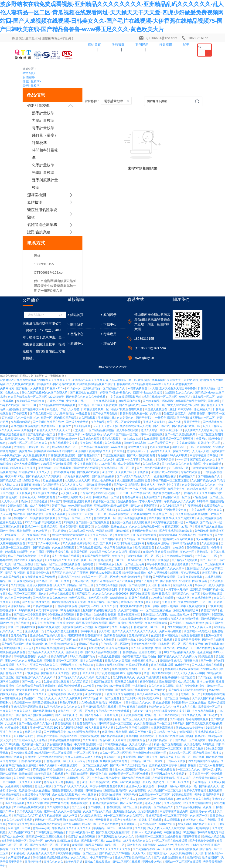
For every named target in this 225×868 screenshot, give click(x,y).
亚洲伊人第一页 (35, 631)
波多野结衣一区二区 (203, 418)
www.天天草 (114, 841)
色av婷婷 (215, 690)
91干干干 (203, 501)
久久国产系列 (51, 485)
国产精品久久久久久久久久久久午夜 (108, 849)
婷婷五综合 (190, 820)
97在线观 (199, 757)
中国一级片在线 (165, 648)
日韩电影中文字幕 (47, 736)
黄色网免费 (201, 531)
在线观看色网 (154, 510)
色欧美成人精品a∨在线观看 (182, 669)
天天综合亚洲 (39, 501)
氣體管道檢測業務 (42, 225)
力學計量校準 (43, 120)
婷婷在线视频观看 (162, 665)
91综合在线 (87, 493)
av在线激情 (34, 778)
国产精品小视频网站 (189, 807)
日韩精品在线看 (194, 749)
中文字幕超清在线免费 (174, 811)
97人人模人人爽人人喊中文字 (167, 828)
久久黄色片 (122, 535)
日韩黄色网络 (80, 552)
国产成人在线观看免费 (141, 455)
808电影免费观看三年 (30, 669)
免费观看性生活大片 (145, 661)
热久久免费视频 (160, 447)
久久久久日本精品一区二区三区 (74, 585)
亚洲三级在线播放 (127, 682)
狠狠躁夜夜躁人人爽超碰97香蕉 (179, 619)
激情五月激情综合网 (186, 610)
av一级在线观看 (121, 686)
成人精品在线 (187, 682)
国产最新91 (177, 623)
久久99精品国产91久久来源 (62, 560)
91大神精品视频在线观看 (29, 807)
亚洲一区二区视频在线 (96, 782)
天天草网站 (120, 740)
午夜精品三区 (171, 527)
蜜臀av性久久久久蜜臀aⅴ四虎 (24, 661)
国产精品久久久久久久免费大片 (178, 656)
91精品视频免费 (145, 548)
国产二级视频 (9, 774)
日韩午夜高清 (88, 631)
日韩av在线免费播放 (98, 862)
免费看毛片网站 (132, 497)
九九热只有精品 (64, 414)
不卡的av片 (74, 388)
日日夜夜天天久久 (131, 589)
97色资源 (8, 418)
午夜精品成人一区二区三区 (118, 468)
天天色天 (28, 648)
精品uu (25, 501)
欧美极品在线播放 (132, 602)
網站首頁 (29, 73)
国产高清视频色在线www (62, 439)
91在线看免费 (47, 497)
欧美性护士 (104, 677)
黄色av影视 (41, 531)
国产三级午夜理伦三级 (69, 715)
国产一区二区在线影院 (102, 510)
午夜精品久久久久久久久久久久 (72, 828)
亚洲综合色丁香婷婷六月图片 (48, 636)
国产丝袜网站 (72, 824)
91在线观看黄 (63, 468)
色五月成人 (129, 799)
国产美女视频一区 (41, 414)
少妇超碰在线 (58, 694)
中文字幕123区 (15, 476)
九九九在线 (189, 707)
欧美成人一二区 (57, 409)
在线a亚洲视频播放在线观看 (100, 619)
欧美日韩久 (151, 619)
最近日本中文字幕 (181, 409)
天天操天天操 (104, 820)
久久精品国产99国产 (21, 832)
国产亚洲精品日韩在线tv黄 (176, 531)
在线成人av (13, 393)
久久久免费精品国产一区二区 (153, 723)
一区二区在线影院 (200, 447)
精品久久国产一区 (19, 770)
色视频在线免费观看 (62, 615)
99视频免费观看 (182, 795)
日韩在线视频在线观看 (62, 455)
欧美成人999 (152, 698)
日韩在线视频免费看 (99, 485)
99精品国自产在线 (130, 401)
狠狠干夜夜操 (192, 837)
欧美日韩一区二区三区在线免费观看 (159, 837)
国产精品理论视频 (113, 736)
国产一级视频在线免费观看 (126, 623)
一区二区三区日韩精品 (176, 698)
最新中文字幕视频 (195, 791)
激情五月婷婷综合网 (105, 589)
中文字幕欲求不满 (86, 464)
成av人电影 (175, 422)
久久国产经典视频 (149, 677)
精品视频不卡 (170, 694)
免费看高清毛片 (87, 723)
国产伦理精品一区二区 (42, 434)
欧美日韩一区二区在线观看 (162, 715)
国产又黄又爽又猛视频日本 (113, 832)
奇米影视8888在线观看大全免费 (108, 761)
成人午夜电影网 (40, 506)
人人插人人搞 (10, 485)
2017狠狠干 (57, 397)
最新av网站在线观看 (86, 468)
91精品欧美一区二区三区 (155, 795)
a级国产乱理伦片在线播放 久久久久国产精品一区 (82, 535)
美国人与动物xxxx (148, 694)
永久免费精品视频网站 (66, 795)
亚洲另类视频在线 (103, 489)
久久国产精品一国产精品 (104, 602)
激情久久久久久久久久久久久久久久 (135, 631)
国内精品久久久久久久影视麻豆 (182, 464)
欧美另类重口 (129, 824)
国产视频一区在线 (93, 841)
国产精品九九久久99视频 (115, 853)
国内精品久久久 (209, 786)
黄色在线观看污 (65, 723)
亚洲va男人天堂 (138, 447)
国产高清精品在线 (144, 849)
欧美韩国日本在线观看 (140, 736)
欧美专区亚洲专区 (129, 615)
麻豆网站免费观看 (70, 686)
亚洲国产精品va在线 (145, 531)
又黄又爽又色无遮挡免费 (62, 631)
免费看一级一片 (191, 694)
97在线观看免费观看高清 (84, 732)
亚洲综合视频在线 (118, 648)
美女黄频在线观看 (91, 443)
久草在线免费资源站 (90, 548)
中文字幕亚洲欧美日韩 (31, 690)
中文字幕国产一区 (198, 774)
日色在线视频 (162, 703)
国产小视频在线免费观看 (16, 531)
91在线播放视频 (53, 481)
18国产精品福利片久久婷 (180, 652)
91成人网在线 (81, 581)
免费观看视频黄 (90, 736)
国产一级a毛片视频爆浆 (152, 468)
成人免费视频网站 (129, 464)
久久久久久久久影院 (162, 686)
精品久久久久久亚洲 (23, 468)
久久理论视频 (87, 418)
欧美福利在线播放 (135, 573)
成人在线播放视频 (74, 510)
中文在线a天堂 (213, 464)
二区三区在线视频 (114, 455)
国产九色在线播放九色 (36, 602)
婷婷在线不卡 (9, 610)
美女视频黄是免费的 (125, 669)
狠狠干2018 (179, 447)
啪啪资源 (135, 552)
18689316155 (198, 38)
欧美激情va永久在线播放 (35, 791)
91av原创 (119, 451)
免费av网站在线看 (171, 631)
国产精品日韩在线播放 (208, 753)
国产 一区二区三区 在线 (64, 640)
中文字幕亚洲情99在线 (204, 455)
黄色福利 (163, 455)
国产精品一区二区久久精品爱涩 (98, 405)
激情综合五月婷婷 (116, 791)
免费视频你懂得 (131, 577)
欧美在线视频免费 (49, 627)
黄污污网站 (130, 795)
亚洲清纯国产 (152, 497)
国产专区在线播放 (142, 648)
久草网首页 (111, 715)
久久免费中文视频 (58, 807)
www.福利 (183, 460)
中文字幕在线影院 (185, 443)
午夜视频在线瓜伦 (39, 535)
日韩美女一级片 (142, 711)
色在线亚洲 (90, 795)
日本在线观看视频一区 (95, 409)
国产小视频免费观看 (202, 841)
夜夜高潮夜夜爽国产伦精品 (39, 577)
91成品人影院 (214, 577)
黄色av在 (105, 740)
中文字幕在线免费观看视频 (107, 786)
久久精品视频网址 (28, 799)
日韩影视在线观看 (151, 820)
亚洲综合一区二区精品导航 (52, 820)
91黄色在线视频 (71, 610)
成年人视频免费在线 (193, 606)
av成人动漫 (185, 824)
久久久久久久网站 (31, 782)
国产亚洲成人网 (132, 698)
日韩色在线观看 (139, 598)
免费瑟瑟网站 (32, 481)
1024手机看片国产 (160, 443)
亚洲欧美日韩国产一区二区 (44, 510)
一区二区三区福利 (33, 719)
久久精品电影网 (202, 598)
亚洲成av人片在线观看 (140, 786)
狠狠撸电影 (192, 661)
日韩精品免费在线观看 (104, 803)
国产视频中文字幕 (33, 409)
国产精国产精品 (112, 539)
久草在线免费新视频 (186, 849)
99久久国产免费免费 (18, 598)
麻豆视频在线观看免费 (25, 426)
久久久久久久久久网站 (80, 770)
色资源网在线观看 (102, 682)
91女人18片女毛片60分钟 (183, 405)
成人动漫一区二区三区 (22, 594)
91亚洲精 (189, 832)
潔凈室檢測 (37, 195)
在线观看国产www (83, 690)
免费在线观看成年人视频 (136, 426)
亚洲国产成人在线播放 (209, 527)
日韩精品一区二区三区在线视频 (46, 837)
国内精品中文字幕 (165, 732)
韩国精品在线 (173, 832)
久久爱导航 (130, 757)
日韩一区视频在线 (152, 434)
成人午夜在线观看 (128, 430)
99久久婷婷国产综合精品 (203, 761)
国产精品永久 (36, 514)
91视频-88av (180, 703)
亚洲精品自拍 (69, 665)
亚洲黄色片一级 (163, 514)
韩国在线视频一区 (105, 518)
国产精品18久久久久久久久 (71, 786)
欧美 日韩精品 (162, 594)
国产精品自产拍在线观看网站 (35, 715)
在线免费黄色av (128, 501)
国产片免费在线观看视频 (169, 858)
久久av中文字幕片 (49, 543)
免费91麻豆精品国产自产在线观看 (113, 581)
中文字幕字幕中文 (102, 858)
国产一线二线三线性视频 (180, 434)
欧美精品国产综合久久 (31, 401)
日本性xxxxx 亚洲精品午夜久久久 (130, 770)
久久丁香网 (37, 552)
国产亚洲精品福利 (104, 476)
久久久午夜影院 (51, 619)
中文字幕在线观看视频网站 (125, 397)
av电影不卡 (183, 665)
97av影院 (102, 770)
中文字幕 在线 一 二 (79, 401)
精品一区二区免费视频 (168, 744)
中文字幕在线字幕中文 (106, 778)
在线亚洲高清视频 (162, 728)
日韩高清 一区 (216, 414)
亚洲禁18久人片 (183, 585)
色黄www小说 (42, 828)
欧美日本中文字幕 (47, 610)
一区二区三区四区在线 (128, 560)
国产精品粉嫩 (42, 548)
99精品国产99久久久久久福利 (109, 552)
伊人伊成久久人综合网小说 (202, 430)
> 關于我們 (75, 324)
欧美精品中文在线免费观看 (113, 711)
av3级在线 (192, 522)
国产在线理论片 (159, 853)
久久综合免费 (66, 623)
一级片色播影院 (165, 418)
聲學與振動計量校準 (45, 184)
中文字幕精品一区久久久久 (206, 510)
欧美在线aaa (119, 527)
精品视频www (22, 703)
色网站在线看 (105, 531)
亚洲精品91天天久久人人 (35, 472)
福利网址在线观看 (12, 757)
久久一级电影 (24, 418)
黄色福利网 (12, 786)
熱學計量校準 (43, 113)
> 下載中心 (108, 324)
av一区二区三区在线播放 (156, 610)
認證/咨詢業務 (39, 232)
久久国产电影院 (24, 736)
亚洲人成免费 (17, 510)
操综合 (4, 849)
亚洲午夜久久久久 (12, 732)
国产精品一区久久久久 (33, 694)
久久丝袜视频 (113, 443)
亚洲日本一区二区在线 (60, 589)
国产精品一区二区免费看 (191, 740)
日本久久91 (87, 673)
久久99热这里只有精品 (93, 703)
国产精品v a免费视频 (185, 560)
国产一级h (207, 661)
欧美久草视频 (68, 703)
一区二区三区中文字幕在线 (134, 493)
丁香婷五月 (21, 414)
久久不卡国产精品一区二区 (121, 434)
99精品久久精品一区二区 (203, 489)
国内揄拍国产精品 (66, 418)
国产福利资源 (169, 581)
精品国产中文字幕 (127, 489)
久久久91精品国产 (172, 506)
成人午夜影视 (208, 820)
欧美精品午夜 (154, 832)
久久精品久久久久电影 (42, 853)
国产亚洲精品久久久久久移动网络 (38, 539)
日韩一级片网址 (212, 770)
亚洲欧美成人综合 (12, 522)
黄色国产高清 (210, 610)
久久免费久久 (126, 418)
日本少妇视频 (206, 682)
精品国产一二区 (34, 698)
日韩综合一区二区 (210, 443)
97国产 (32, 543)
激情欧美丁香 (75, 652)
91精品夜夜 (18, 853)
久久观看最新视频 (35, 455)
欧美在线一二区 (15, 535)
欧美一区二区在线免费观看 (124, 422)
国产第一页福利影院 (126, 485)
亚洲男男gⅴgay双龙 (203, 811)
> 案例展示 (108, 315)
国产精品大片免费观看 (31, 388)
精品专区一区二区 (104, 501)
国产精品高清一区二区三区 (165, 749)
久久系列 (44, 556)
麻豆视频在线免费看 (115, 732)
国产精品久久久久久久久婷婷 (76, 677)
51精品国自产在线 (82, 820)
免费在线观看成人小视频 (78, 627)
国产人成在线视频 (132, 803)
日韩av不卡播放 (176, 761)
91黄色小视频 (56, 401)
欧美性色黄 (207, 656)
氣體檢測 (35, 202)
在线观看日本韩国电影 (165, 636)
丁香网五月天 (28, 497)
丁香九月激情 (58, 531)
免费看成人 (77, 497)
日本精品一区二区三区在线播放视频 (181, 644)
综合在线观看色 (191, 472)
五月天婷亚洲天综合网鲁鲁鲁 (178, 388)
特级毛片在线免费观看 (82, 837)
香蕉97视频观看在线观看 (127, 409)
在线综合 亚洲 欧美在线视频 (161, 552)
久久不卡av (7, 669)
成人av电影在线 (206, 539)
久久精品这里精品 (91, 816)
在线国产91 (21, 518)
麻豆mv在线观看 (77, 648)
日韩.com (136, 506)
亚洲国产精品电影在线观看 (100, 610)
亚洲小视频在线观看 (210, 518)
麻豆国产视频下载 (141, 732)
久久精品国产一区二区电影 (165, 791)
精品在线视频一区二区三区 (161, 397)
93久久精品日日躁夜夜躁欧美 (43, 522)
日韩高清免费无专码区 (210, 832)
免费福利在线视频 (110, 795)
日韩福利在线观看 (66, 606)
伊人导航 (104, 631)
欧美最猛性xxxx (15, 439)
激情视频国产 (211, 858)
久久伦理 (19, 778)
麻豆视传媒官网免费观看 (92, 623)
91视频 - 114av (56, 388)
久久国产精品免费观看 (96, 556)
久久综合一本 (112, 757)
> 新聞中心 (75, 343)
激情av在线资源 (89, 644)
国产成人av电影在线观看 (106, 573)
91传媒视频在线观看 (57, 682)
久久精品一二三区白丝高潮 (208, 564)
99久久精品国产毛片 (83, 656)
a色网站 (50, 841)
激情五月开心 (210, 573)
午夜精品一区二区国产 (115, 644)
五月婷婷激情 (33, 862)
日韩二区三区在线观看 (127, 862)
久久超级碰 (102, 527)
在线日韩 (14, 627)
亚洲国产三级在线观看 (86, 749)
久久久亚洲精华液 (38, 803)
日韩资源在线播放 (116, 744)
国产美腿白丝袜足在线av (49, 422)
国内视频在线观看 (89, 472)
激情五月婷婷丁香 (147, 581)
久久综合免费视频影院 (50, 648)
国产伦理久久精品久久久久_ (135, 476)
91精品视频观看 (43, 606)
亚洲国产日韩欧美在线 (99, 719)
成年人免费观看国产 (26, 464)
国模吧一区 (36, 841)
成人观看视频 (142, 522)
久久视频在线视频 (132, 715)
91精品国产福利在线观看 (57, 464)
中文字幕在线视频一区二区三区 (77, 853)
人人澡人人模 (201, 451)
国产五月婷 (79, 807)
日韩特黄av (84, 615)
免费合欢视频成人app (167, 493)
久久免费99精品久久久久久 (199, 485)
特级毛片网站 (78, 598)
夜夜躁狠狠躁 (35, 644)
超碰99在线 (135, 673)
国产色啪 (182, 418)
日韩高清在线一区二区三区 (148, 627)
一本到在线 (140, 686)
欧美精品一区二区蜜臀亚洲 (177, 439)
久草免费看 (142, 472)
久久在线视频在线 (156, 623)
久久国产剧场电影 (72, 728)
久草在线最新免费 (131, 619)
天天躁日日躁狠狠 (159, 585)
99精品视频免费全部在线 (65, 740)
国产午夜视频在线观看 (133, 707)
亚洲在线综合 (94, 694)
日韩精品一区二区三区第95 (147, 761)
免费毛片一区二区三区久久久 (172, 782)
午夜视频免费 (193, 506)
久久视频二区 (124, 472)
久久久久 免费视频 (44, 623)
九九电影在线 (108, 464)
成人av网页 (71, 816)
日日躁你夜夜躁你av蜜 (80, 832)
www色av (144, 799)
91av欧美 (89, 686)
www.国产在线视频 (80, 506)
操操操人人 (148, 485)
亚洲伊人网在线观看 (40, 585)
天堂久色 (78, 430)
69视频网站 (103, 627)
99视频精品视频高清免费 (68, 460)
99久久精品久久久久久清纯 (193, 799)
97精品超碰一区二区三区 (208, 497)
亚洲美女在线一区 (151, 652)
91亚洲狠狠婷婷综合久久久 (81, 799)
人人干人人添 (10, 501)
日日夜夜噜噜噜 (31, 485)
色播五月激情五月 (175, 414)
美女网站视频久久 (124, 677)
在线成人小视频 (56, 514)
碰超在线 (64, 711)
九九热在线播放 (148, 811)
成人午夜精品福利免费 (22, 556)
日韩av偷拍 (123, 531)
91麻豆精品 (199, 782)
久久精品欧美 (82, 426)
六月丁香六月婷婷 (177, 589)
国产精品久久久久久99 (100, 460)
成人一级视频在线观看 (66, 556)
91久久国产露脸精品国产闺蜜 (29, 849)
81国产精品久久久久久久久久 (63, 707)
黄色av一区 (187, 552)
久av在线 (63, 497)
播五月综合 (83, 589)
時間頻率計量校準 (45, 154)
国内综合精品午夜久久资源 (69, 602)
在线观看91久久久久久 (179, 393)
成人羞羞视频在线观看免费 (134, 481)
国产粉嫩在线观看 (22, 753)
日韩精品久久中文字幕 (186, 594)
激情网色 (20, 447)
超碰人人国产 (154, 803)
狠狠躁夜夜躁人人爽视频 (68, 791)
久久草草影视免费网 (131, 510)
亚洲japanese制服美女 (190, 728)
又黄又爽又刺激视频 (190, 577)
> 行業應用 (108, 334)
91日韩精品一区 (179, 468)
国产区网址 (95, 807)
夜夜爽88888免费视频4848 (85, 636)
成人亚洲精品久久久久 (138, 841)
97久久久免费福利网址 (198, 803)
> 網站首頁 (75, 315)
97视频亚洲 (215, 606)
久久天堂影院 (173, 803)
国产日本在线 (162, 426)
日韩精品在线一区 (55, 761)
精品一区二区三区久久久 (131, 719)
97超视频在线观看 (17, 552)
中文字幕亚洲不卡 (172, 430)
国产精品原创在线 (45, 711)
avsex (58, 799)
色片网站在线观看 (77, 774)
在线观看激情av (141, 514)
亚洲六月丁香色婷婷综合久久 (133, 858)
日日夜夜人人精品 (99, 669)
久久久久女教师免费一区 (145, 527)
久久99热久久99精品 (46, 493)
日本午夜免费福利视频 (190, 686)
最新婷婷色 (194, 858)
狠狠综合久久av (18, 824)
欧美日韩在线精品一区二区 (103, 497)
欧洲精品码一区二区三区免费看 (129, 774)
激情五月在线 (43, 786)
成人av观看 (164, 548)
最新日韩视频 (188, 765)
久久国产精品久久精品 (97, 811)
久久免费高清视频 (204, 711)
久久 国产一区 (199, 816)
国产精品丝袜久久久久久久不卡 (36, 677)
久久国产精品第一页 (160, 740)
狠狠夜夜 (118, 556)
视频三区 (87, 560)
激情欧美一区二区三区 (110, 569)
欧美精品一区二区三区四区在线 (113, 828)
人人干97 (22, 665)
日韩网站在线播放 (68, 841)
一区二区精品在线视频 (100, 430)
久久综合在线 (193, 744)
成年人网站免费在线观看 (46, 824)
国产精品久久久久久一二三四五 (80, 539)
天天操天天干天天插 (81, 514)
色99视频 (103, 686)
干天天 (147, 577)
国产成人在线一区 (13, 837)
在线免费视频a (168, 535)
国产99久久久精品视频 (29, 560)
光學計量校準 (43, 173)
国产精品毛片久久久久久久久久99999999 (103, 594)
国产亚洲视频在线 (54, 778)
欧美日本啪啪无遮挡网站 (129, 543)
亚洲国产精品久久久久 (44, 665)
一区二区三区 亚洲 (151, 669)
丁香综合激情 (105, 690)
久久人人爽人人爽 (200, 627)
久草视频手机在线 (19, 858)
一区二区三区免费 (83, 711)
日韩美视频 (40, 640)
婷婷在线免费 (80, 803)
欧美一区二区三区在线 (19, 564)
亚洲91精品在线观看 (153, 489)
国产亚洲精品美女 (55, 732)
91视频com (117, 703)
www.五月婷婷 (195, 623)
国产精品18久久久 (205, 824)
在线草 (40, 589)
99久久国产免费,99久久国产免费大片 (45, 393)
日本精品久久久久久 (138, 703)
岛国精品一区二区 (79, 778)
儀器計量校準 (32, 81)
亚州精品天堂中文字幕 (163, 765)
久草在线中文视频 (17, 728)
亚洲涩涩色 (151, 506)
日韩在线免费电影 (25, 656)
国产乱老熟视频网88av (111, 673)
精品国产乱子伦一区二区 (176, 757)
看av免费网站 (36, 439)
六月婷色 (74, 409)
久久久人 (51, 698)
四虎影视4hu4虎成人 (197, 631)
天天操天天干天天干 (188, 640)
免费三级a (77, 849)
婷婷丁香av (59, 506)
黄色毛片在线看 (98, 598)
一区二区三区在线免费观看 (171, 841)
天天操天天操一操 (141, 744)
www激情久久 (119, 598)
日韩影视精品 (129, 652)
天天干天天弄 (166, 460)
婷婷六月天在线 (90, 606)
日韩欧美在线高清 (135, 443)
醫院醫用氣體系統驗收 (42, 214)
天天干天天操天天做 (30, 811)
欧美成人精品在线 (214, 837)
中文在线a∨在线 (131, 439)
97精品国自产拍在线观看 (49, 770)
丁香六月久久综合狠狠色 (120, 694)
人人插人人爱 (69, 493)
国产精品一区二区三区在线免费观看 (58, 564)
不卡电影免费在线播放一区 (150, 753)
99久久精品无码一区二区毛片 (200, 715)
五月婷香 (30, 757)
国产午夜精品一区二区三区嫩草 (50, 845)
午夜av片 (201, 585)
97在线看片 (148, 460)
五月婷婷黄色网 (139, 636)
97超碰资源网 (202, 615)
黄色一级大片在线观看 (158, 673)
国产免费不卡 (94, 715)
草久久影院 (153, 602)
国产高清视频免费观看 (133, 518)
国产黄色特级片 (129, 405)
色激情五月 (206, 535)
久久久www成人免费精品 (177, 556)
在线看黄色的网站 (205, 778)
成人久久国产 (74, 719)
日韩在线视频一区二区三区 (121, 807)
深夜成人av (87, 665)
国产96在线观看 (141, 594)
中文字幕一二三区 (206, 556)
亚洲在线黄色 (137, 740)
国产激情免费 (9, 497)
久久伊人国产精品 (203, 698)
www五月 (185, 397)
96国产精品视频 (15, 803)
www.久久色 (119, 447)
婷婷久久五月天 (29, 619)
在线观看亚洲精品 (164, 778)
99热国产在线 (69, 736)
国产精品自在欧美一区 (186, 426)
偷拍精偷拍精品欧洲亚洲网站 (51, 858)
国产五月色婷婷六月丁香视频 (70, 573)
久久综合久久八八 (58, 690)
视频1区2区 (86, 527)
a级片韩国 (19, 514)
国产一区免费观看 (164, 770)
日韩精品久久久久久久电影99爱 (203, 493)
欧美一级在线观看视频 (126, 782)
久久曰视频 (18, 585)
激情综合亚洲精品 (171, 661)
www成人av (166, 845)
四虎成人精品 (9, 694)
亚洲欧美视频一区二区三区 (61, 661)
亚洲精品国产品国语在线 (26, 707)
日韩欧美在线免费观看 (170, 736)
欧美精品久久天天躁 (118, 661)
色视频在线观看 (136, 749)
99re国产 (55, 501)
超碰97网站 (186, 732)
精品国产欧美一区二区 (177, 497)
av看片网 (187, 527)
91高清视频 (27, 610)
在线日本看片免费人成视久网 (172, 711)
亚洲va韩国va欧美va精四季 (111, 506)
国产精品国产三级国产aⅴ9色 (158, 824)
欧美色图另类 (74, 862)
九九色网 (11, 723)
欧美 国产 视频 (102, 543)
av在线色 (179, 548)
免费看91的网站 (21, 422)
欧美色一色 (73, 782)
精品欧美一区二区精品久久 (157, 807)
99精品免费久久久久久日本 (168, 569)
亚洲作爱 (108, 472)
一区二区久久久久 (189, 770)
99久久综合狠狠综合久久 (61, 644)
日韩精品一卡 (31, 527)
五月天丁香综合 (213, 426)
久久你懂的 (177, 719)
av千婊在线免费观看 (62, 594)
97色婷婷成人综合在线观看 (177, 539)
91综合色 (121, 728)
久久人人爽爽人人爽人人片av (84, 757)
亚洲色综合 (45, 468)
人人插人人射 (55, 719)
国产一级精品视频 (162, 799)
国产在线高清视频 (107, 585)
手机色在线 (182, 845)
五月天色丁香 (19, 636)
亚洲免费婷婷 (69, 527)
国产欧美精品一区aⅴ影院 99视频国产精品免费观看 (175, 401)
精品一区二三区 (115, 845)
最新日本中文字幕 (128, 460)
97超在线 (47, 799)
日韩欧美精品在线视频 (110, 665)
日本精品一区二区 (204, 397)
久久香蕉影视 (138, 791)
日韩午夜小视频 (15, 573)
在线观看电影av (127, 640)
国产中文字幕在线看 (105, 414)
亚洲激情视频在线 (58, 552)
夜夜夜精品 (98, 422)
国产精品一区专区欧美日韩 (31, 615)
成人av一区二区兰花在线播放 (101, 824)
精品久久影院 (33, 732)
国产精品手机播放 (13, 644)
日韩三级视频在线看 (45, 703)
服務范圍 (29, 77)
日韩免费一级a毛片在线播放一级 (177, 786)
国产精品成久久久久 (203, 460)
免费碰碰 (27, 786)
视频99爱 (214, 401)
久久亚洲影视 (210, 543)
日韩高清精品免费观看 (186, 543)
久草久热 (156, 414)
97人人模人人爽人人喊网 (190, 673)
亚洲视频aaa (96, 648)
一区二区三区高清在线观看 (112, 514)
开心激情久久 (203, 409)
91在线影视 (151, 439)
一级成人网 (183, 598)
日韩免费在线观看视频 (205, 468)
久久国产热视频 (128, 610)
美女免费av (27, 451)
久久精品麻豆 (151, 464)
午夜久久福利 (48, 765)
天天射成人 (140, 853)
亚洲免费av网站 (153, 862)
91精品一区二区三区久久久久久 (28, 443)
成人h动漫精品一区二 (66, 447)
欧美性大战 (29, 627)
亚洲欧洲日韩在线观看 (193, 581)
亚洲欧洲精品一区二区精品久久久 (104, 388)
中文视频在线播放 (132, 606)
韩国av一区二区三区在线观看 (183, 862)
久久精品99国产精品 (82, 531)
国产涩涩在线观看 (164, 577)
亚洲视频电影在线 (165, 476)
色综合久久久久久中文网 (164, 707)
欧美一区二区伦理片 (133, 585)
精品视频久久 (187, 476)
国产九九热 (134, 845)
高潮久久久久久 (161, 451)
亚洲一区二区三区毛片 (131, 564)
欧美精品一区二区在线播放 (194, 648)
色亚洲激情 (204, 652)
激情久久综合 (150, 430)
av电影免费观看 (138, 388)
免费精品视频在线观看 (45, 489)
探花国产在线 (182, 451)
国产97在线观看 (139, 728)
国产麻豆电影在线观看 (84, 393)
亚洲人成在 (184, 778)
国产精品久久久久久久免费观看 (86, 397)
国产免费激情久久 (90, 455)
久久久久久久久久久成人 (16, 711)
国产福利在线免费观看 (136, 778)
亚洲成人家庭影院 (154, 422)
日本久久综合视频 (92, 661)
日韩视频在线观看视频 (77, 501)
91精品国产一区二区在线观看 (54, 753)
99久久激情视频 (177, 627)
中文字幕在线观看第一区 (168, 522)
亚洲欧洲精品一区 (19, 606)
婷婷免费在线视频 (197, 719)
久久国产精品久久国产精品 (208, 481)
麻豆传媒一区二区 (19, 828)
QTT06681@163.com (162, 38)
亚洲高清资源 (71, 619)
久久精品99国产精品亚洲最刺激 (36, 686)
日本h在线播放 (105, 564)
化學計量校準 (43, 165)
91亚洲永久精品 (90, 439)
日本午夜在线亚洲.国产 (206, 845)
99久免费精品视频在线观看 (156, 640)
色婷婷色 (88, 564)
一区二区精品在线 (22, 589)
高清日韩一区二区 (210, 707)
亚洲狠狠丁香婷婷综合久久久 (93, 451)
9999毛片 (179, 723)
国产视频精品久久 (209, 476)
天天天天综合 (77, 761)
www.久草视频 (23, 430)
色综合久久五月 (54, 782)
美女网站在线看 (158, 719)
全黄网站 (202, 439)
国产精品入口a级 (11, 481)
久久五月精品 (80, 682)
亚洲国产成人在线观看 (165, 472)
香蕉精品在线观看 (33, 569)
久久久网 (141, 828)
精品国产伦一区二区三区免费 (101, 577)
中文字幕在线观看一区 (89, 744)
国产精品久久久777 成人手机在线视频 (70, 569)
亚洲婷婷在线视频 (214, 694)
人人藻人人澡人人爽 (77, 481)
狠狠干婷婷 (152, 606)
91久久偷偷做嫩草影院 (77, 543)
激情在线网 (26, 774)
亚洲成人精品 (210, 669)
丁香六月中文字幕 (151, 501)
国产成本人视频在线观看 (207, 665)
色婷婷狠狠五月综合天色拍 (139, 656)
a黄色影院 (150, 845)
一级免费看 (84, 414)
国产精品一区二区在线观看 (141, 539)
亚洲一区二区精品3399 (44, 728)
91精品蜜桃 (213, 728)
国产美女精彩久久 (126, 820)
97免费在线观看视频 (43, 518)
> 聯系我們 (108, 343)
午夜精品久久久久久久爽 (180, 501)
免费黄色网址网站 (158, 543)
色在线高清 (23, 623)
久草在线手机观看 (138, 665)
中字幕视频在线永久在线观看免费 (168, 564)
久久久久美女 (80, 858)
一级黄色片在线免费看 (76, 476)
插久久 (43, 594)
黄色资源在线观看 (198, 548)
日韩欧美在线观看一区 (134, 414)
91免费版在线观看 (162, 598)
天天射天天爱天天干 (207, 795)
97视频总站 (32, 673)
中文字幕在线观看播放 (118, 548)
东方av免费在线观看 (50, 757)
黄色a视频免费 (191, 573)
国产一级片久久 (32, 682)
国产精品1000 (10, 569)
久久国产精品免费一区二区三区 (28, 397)
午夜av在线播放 (188, 602)
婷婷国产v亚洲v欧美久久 (116, 393)
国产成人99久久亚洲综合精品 (129, 765)
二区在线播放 (198, 703)
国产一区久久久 (148, 757)
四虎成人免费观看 (156, 409)
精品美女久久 (177, 489)
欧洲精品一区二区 (34, 744)
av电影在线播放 (12, 698)
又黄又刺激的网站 (182, 853)
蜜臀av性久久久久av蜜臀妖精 (63, 811)
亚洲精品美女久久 (176, 510)
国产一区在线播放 (213, 640)
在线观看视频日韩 (193, 636)
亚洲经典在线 (188, 535)
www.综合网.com (181, 615)
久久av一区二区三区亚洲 (116, 753)
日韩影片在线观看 (31, 761)
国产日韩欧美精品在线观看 (100, 707)
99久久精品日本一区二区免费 (101, 698)
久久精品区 (205, 677)
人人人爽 (6, 514)
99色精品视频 (103, 560)
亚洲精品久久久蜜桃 (155, 615)
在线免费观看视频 (105, 615)
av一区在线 (164, 849)
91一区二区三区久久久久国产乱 (124, 816)
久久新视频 (24, 493)
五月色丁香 (169, 602)
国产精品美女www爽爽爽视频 (57, 405)
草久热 (147, 782)
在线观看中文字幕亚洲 (36, 795)
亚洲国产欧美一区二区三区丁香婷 (167, 816)
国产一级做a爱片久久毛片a (36, 723)
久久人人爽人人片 (73, 485)
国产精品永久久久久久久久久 (46, 652)
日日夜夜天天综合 (137, 569)
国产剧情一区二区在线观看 (93, 522)
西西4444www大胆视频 (148, 393)
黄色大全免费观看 (104, 481)
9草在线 (69, 522)
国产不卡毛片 (145, 418)
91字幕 (4, 468)
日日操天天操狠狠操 (144, 535)
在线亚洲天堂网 (106, 493)
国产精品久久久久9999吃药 (50, 598)
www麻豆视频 (60, 803)
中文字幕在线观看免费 (95, 447)
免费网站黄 (7, 388)
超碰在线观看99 (41, 460)
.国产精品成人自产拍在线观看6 (187, 690)
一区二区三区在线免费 (94, 765)
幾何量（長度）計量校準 (45, 139)
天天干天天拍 (193, 422)
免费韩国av (48, 426)
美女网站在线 (12, 648)
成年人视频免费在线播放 (164, 573)
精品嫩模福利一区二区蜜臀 (179, 677)
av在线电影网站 (92, 434)
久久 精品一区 (43, 418)
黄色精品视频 (111, 439)
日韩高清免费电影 (39, 573)
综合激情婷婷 (168, 682)
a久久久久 (6, 430)
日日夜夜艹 (65, 426)
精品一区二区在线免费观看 (17, 581)
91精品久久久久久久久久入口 (52, 430)
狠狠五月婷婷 (170, 606)
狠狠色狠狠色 (148, 682)
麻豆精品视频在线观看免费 (132, 690)
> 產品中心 (75, 334)
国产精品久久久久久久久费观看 (66, 669)
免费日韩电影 (197, 414)
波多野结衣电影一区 (14, 841)
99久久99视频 (179, 455)
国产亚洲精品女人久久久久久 (116, 837)
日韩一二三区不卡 (69, 434)
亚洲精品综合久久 (125, 811)
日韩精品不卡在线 (69, 577)
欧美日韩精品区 (196, 736)
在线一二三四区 (154, 589)
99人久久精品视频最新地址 (192, 514)
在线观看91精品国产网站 (88, 845)
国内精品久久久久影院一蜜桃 (60, 673)
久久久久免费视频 (70, 698)
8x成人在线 (76, 694)
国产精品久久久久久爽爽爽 (43, 476)
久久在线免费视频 (64, 548)
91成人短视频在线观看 (75, 489)
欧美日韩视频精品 (17, 749)
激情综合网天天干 (138, 451)
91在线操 (209, 744)
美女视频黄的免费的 (60, 744)
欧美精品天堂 (50, 527)
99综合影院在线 (18, 506)
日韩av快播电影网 (64, 472)
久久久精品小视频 (105, 401)
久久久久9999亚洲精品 (18, 820)
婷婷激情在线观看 (113, 749)
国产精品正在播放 (19, 640)
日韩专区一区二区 (39, 447)
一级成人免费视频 (109, 656)
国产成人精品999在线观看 (102, 652)
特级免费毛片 (60, 656)
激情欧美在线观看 (116, 636)
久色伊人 (44, 656)
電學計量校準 (31, 86)
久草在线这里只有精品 (50, 832)
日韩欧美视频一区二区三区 (143, 556)
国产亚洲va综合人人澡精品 (98, 640)
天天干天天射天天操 (106, 426)
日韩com (138, 832)
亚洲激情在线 (107, 418)
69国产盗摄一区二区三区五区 (171, 481)
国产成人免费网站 (77, 422)
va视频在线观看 (68, 765)
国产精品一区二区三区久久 (75, 518)
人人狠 (154, 388)
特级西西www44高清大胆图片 (54, 451)
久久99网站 (90, 740)
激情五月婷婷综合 (199, 828)
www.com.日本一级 (153, 405)
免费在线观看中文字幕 (64, 443)
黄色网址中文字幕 (169, 485)
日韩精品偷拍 (94, 791)
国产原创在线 (99, 774)
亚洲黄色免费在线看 (144, 644)
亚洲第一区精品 (122, 522)
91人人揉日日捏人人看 (100, 728)
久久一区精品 (121, 627)
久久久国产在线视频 (157, 560)
